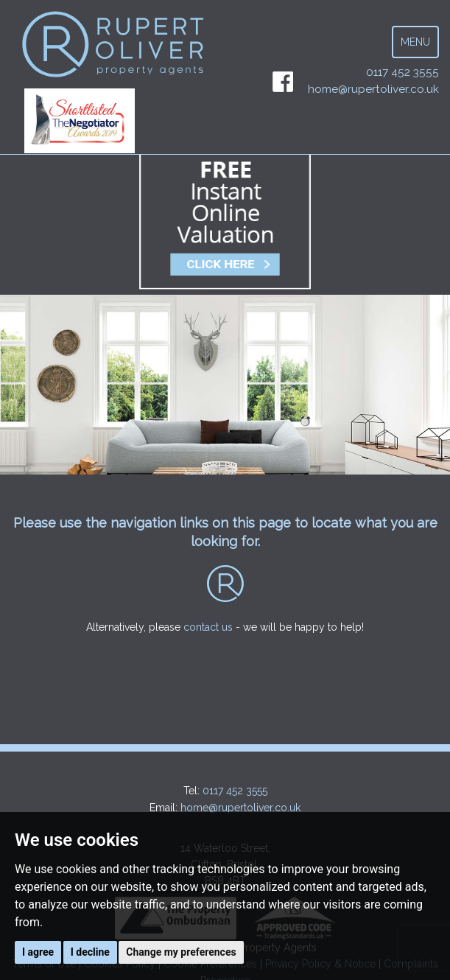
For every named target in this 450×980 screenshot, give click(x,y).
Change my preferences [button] (181, 952)
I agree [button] (38, 952)
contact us (208, 627)
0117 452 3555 (402, 72)
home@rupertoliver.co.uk (373, 89)
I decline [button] (90, 952)
